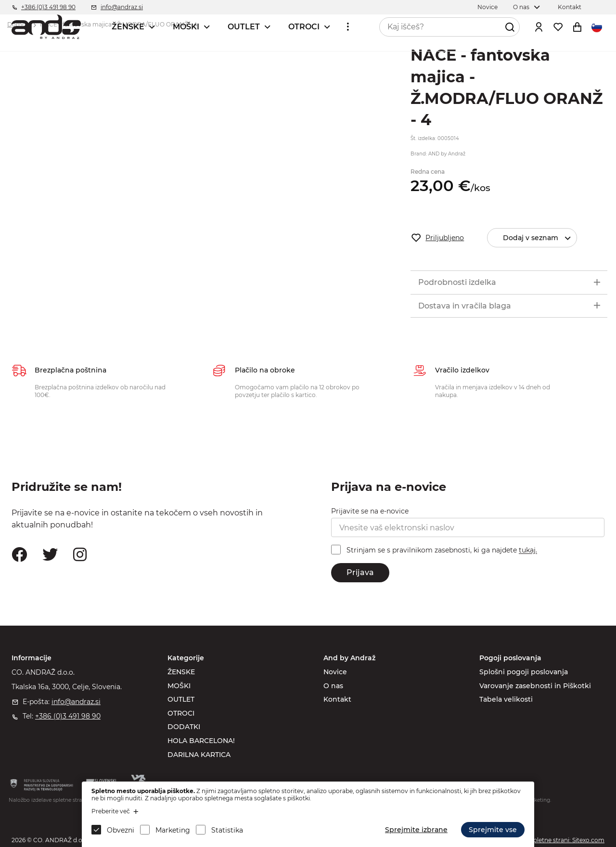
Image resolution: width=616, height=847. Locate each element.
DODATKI (184, 727)
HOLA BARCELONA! (201, 741)
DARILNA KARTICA (199, 755)
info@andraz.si (76, 702)
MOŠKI (186, 27)
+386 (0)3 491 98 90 (68, 716)
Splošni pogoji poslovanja (524, 672)
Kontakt (337, 699)
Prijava (360, 572)
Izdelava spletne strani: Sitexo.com (555, 840)
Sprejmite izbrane (416, 830)
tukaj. (528, 551)
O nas (333, 686)
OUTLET (244, 27)
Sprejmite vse (493, 830)
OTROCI (304, 27)
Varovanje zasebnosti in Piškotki (535, 686)
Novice (335, 672)
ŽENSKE (128, 27)
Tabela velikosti (506, 699)
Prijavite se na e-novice (370, 511)
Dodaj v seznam (540, 238)
